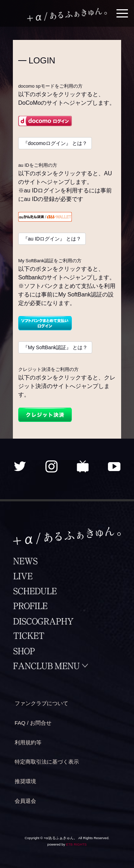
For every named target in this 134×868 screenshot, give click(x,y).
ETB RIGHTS (76, 844)
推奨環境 (25, 781)
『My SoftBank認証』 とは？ (55, 347)
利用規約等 (28, 742)
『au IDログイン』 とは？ (52, 239)
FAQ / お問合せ (33, 723)
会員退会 (25, 801)
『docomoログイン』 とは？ (55, 143)
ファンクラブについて (41, 703)
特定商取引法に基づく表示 (47, 762)
